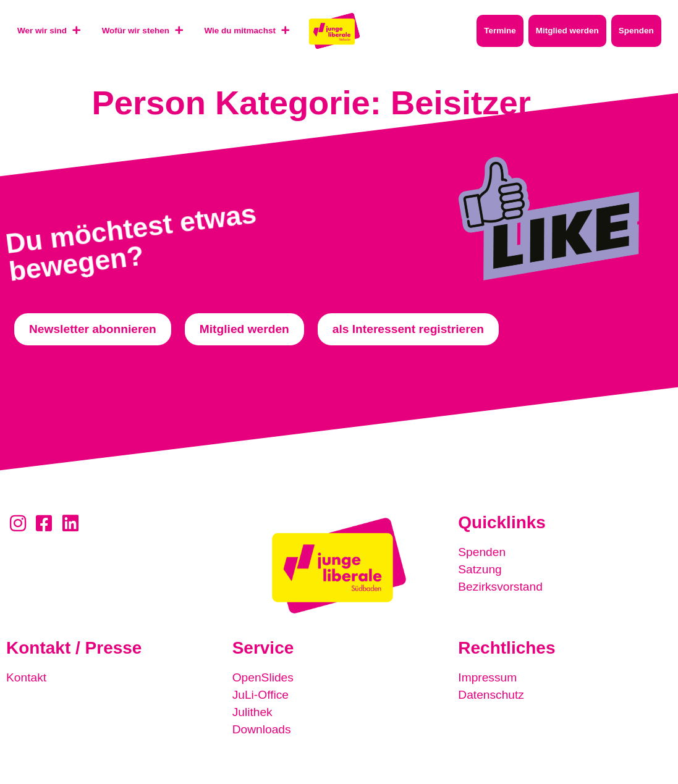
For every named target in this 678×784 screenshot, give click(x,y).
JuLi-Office (261, 695)
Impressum (487, 677)
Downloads (262, 729)
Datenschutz (491, 695)
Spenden (482, 552)
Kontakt (26, 677)
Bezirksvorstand (500, 587)
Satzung (480, 569)
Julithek (252, 712)
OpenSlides (263, 677)
